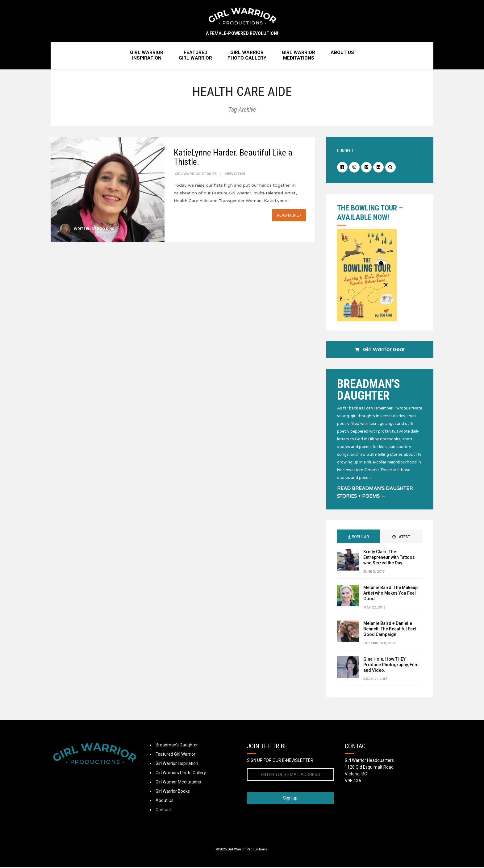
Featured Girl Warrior (175, 755)
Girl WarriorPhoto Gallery (247, 56)
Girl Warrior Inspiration (177, 765)
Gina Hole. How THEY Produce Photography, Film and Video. (391, 666)
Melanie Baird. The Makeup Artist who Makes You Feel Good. (390, 594)
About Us (342, 54)
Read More (289, 216)
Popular (359, 538)
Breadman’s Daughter (177, 746)
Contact (163, 811)
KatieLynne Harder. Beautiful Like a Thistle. (233, 158)
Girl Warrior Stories (196, 174)
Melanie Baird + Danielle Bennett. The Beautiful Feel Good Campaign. (390, 630)
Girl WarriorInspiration (147, 56)
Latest (401, 538)
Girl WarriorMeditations (298, 56)
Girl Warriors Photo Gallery (181, 774)
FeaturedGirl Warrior (195, 56)
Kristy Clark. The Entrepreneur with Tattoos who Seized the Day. (389, 559)
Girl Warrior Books (173, 792)
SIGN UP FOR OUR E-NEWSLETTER (280, 762)
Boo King (106, 229)
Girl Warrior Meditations (178, 783)
